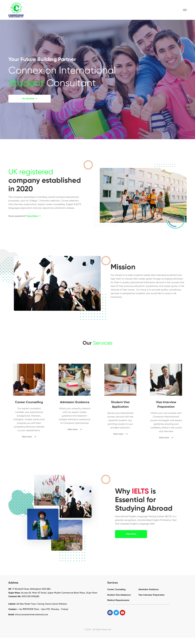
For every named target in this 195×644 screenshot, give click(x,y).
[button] (30, 105)
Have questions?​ (24, 227)
